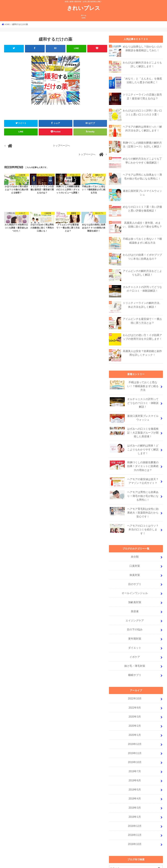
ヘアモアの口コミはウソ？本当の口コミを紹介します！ (134, 522)
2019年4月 (135, 776)
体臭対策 (135, 563)
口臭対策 (135, 555)
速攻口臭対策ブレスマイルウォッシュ (142, 193)
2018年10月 (135, 819)
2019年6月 (135, 759)
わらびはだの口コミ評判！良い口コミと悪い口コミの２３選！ (142, 112)
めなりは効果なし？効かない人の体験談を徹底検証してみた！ (142, 48)
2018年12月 (135, 802)
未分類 (135, 546)
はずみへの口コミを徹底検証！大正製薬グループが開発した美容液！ (134, 430)
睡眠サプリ (135, 658)
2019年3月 (135, 785)
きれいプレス (83, 8)
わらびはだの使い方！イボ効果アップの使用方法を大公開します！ (142, 337)
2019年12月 (135, 725)
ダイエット (135, 633)
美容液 (135, 598)
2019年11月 (135, 733)
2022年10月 (135, 681)
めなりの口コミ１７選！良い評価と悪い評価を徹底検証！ (142, 209)
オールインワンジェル (135, 581)
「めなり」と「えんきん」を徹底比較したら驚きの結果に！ (142, 80)
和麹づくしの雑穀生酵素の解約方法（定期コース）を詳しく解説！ (142, 144)
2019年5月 (135, 768)
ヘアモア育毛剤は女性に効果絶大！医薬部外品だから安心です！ (134, 506)
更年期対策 (135, 624)
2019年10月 (135, 742)
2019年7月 (135, 750)
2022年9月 (135, 690)
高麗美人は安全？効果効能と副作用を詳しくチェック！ (142, 353)
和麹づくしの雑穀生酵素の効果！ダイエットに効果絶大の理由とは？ (134, 462)
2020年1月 (135, 716)
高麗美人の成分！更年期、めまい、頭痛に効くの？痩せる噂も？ (142, 225)
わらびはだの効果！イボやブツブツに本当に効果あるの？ (142, 257)
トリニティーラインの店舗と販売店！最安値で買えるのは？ (142, 96)
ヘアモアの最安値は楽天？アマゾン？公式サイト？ (134, 477)
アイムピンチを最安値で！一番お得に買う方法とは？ (142, 321)
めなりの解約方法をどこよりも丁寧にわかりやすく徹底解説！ (142, 160)
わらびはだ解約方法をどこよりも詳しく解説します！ (142, 64)
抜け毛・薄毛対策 (135, 650)
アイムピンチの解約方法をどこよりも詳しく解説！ (142, 273)
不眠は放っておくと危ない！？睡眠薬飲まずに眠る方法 (142, 241)
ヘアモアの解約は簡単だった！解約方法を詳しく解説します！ (142, 128)
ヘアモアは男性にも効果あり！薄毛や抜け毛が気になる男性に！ (142, 176)
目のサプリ (135, 572)
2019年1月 (135, 794)
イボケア (135, 641)
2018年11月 (135, 811)
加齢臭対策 (135, 589)
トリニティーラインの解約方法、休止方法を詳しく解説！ (142, 305)
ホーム (84, 17)
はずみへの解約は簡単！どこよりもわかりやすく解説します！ (134, 446)
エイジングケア (135, 607)
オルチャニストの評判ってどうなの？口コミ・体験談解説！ (142, 289)
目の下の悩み (135, 615)
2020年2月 (135, 707)
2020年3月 (135, 699)
